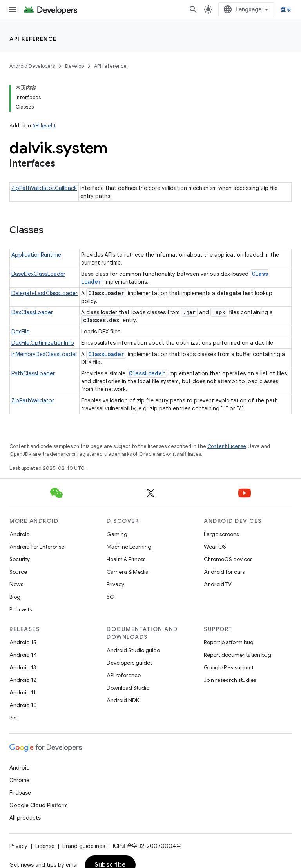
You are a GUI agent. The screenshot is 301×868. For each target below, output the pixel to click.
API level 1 (44, 126)
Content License (227, 446)
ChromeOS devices (228, 559)
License (45, 846)
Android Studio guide (133, 650)
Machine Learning (129, 547)
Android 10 (23, 705)
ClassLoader (106, 354)
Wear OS (215, 547)
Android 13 (23, 667)
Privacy (115, 584)
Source (18, 572)
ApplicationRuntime (36, 255)
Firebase (20, 793)
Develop (74, 66)
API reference (33, 39)
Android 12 (23, 680)
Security (20, 559)
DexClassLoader (32, 312)
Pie (13, 718)
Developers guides (130, 663)
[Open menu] (13, 9)
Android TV (218, 584)
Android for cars (224, 572)
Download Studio (128, 688)
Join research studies (230, 680)
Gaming (117, 534)
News (16, 584)
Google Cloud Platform (39, 805)
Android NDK (123, 700)
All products (25, 818)
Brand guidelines (84, 846)
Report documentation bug (238, 655)
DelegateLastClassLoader (44, 293)
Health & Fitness (126, 559)
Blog (15, 597)
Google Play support (229, 667)
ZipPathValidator (33, 400)
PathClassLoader (33, 373)
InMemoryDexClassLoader (44, 354)
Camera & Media (128, 572)
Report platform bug (229, 642)
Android (20, 534)
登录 (286, 9)
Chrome (19, 780)
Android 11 (23, 692)
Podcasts (21, 609)
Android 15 (23, 642)
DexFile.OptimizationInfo (43, 343)
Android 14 (23, 655)
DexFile (20, 332)
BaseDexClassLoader (38, 274)
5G (111, 597)
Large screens (221, 534)
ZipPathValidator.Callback (44, 188)
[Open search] (193, 9)
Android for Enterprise (37, 547)
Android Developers (32, 66)
